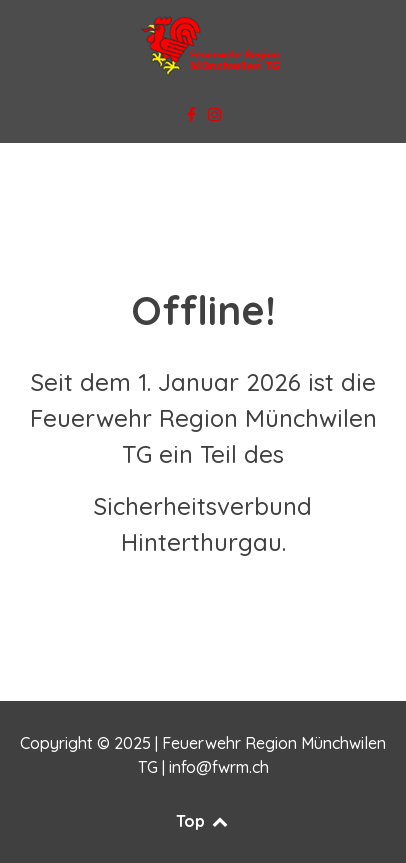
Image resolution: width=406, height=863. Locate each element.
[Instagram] (214, 115)
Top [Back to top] (203, 821)
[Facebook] (193, 115)
